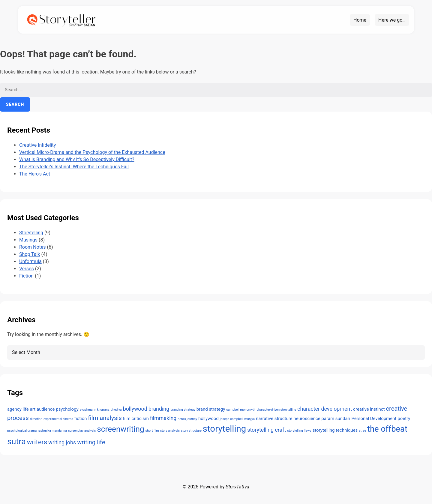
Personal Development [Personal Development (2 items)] (374, 418)
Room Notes (33, 247)
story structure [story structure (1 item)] (191, 431)
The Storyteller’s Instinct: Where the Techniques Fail (74, 167)
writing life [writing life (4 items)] (91, 442)
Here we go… (392, 20)
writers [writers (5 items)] (37, 442)
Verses (27, 269)
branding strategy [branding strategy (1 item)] (183, 410)
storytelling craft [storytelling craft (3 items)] (267, 430)
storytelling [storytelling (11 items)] (224, 429)
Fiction (26, 276)
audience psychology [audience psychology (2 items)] (58, 409)
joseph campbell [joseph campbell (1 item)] (232, 419)
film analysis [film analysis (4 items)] (105, 418)
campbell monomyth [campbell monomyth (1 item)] (241, 410)
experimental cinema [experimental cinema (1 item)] (58, 419)
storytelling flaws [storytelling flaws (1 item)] (299, 431)
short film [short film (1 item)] (152, 431)
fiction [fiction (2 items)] (81, 418)
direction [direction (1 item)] (36, 419)
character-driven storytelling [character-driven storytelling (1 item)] (277, 410)
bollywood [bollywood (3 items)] (135, 409)
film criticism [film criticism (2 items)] (136, 418)
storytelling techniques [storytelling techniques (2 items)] (335, 430)
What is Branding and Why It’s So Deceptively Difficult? (77, 159)
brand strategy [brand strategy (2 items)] (211, 409)
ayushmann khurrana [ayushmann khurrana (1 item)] (95, 410)
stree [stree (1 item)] (362, 431)
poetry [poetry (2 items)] (404, 418)
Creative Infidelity (37, 145)
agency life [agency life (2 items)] (18, 409)
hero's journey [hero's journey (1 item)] (187, 419)
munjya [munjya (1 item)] (250, 419)
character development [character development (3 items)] (325, 409)
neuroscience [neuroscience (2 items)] (307, 418)
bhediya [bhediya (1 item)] (116, 410)
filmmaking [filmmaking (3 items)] (163, 418)
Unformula (30, 261)
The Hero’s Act (35, 174)
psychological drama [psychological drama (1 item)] (22, 431)
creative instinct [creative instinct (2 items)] (369, 409)
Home (360, 20)
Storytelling (31, 233)
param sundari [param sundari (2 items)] (336, 418)
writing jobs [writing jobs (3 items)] (62, 442)
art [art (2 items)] (33, 409)
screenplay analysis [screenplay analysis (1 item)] (82, 431)
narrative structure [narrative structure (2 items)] (274, 418)
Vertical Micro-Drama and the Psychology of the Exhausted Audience (92, 152)
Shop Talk (30, 254)
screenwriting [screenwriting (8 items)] (120, 429)
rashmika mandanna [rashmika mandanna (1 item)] (52, 431)
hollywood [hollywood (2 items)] (208, 418)
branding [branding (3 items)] (159, 409)
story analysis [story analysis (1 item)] (170, 431)
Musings (28, 240)
